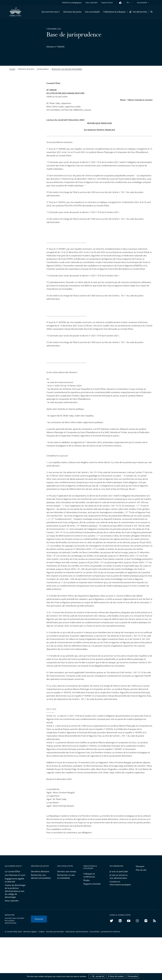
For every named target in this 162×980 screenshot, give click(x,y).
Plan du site (141, 870)
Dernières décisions (40, 871)
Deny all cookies (116, 976)
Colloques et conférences (89, 875)
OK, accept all (97, 976)
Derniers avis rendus (67, 871)
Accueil (12, 69)
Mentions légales (30, 932)
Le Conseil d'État (12, 871)
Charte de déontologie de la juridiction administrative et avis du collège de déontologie (15, 891)
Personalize (133, 976)
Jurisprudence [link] (43, 69)
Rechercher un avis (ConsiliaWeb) (66, 876)
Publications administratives (77, 932)
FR (128, 3)
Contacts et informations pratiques (120, 883)
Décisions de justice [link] (26, 69)
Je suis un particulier (119, 871)
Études (87, 880)
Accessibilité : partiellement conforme (105, 932)
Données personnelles (55, 932)
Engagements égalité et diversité (14, 880)
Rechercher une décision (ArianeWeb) (67, 69)
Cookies (42, 932)
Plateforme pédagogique (72, 3)
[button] (51, 12)
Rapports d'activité (92, 884)
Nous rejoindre (12, 901)
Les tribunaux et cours (15, 875)
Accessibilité (142, 3)
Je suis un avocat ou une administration (119, 876)
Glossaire (140, 866)
